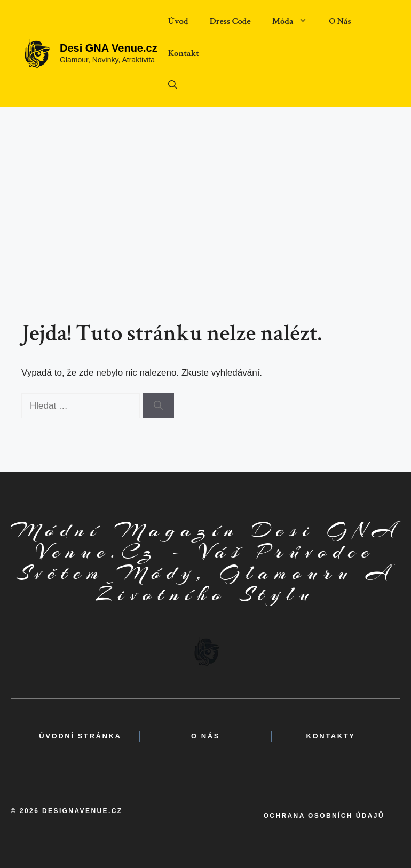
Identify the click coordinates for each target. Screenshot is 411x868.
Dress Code (230, 21)
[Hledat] (158, 406)
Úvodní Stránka (80, 736)
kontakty (331, 736)
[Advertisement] (205, 187)
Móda (295, 21)
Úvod (178, 21)
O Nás (340, 21)
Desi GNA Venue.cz (109, 48)
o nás (205, 736)
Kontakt (184, 53)
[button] (173, 85)
